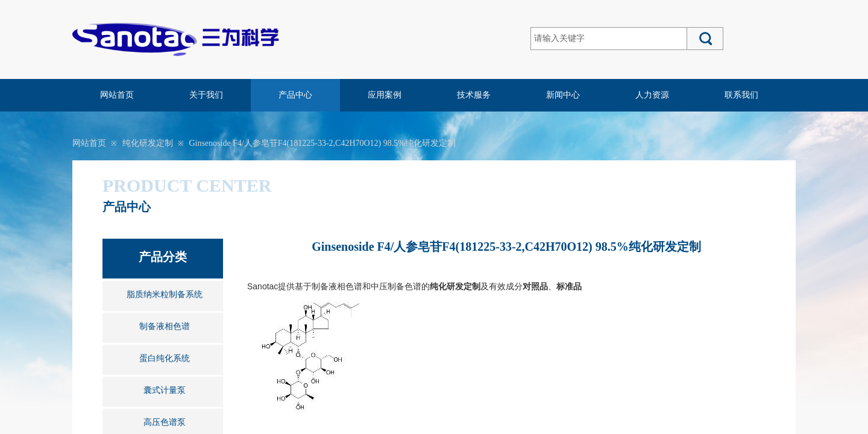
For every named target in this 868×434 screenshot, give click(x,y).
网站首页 (117, 95)
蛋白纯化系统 (165, 358)
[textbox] (609, 39)
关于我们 (206, 95)
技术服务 (474, 95)
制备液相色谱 (165, 326)
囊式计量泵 (165, 390)
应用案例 (385, 95)
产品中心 (295, 95)
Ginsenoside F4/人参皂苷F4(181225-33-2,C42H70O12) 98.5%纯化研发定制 (322, 143)
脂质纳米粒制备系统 (165, 294)
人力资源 (652, 95)
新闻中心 (563, 95)
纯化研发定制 (148, 143)
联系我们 (741, 95)
